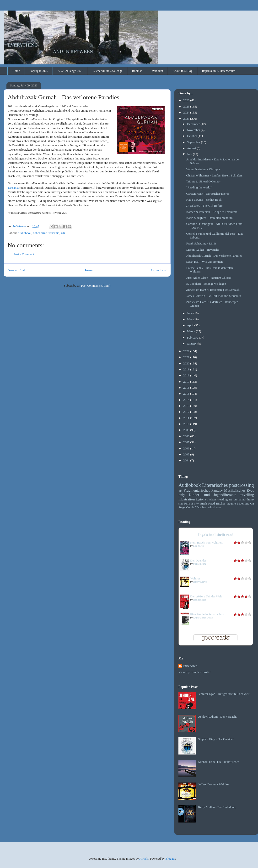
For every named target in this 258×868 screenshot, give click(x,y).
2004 (187, 460)
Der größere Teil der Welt (206, 596)
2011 (187, 418)
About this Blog (182, 71)
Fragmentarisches (197, 490)
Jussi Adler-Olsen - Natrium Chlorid (209, 278)
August (192, 148)
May (190, 319)
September (194, 142)
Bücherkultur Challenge (108, 71)
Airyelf (144, 859)
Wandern (158, 71)
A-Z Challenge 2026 (70, 71)
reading (223, 499)
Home (16, 71)
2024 (187, 112)
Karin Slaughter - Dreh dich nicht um (209, 218)
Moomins (243, 503)
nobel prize (40, 233)
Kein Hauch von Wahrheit (206, 542)
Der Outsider (198, 560)
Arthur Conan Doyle (203, 618)
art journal (235, 499)
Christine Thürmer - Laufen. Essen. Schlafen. (214, 175)
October (192, 136)
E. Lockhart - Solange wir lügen (206, 284)
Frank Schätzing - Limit (201, 243)
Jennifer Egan (200, 600)
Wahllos (195, 578)
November (194, 130)
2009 (187, 430)
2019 (187, 369)
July (190, 154)
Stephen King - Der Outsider (216, 739)
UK (63, 233)
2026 (187, 100)
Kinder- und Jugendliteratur (212, 495)
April (191, 325)
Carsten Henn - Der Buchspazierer (207, 194)
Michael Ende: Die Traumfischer (218, 762)
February (193, 338)
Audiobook (24, 233)
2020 (187, 363)
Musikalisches (235, 490)
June (190, 313)
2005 (187, 454)
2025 (187, 106)
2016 (187, 388)
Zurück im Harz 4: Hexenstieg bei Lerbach (213, 290)
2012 (187, 412)
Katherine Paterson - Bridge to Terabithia (212, 212)
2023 (187, 119)
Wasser (213, 499)
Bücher (220, 503)
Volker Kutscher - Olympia (203, 169)
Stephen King (200, 564)
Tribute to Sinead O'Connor (203, 181)
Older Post (159, 270)
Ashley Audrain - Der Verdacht (217, 717)
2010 (187, 424)
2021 (187, 357)
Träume (231, 503)
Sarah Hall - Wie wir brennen (204, 262)
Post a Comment (24, 254)
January (192, 343)
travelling (247, 495)
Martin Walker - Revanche (203, 250)
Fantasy (217, 490)
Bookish (137, 71)
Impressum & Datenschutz (218, 71)
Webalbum (201, 508)
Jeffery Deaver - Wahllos (214, 784)
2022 (187, 351)
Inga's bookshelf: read (216, 535)
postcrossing (242, 485)
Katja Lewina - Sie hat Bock (204, 200)
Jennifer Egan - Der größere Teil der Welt (224, 694)
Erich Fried (207, 503)
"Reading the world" (199, 187)
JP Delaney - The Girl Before (204, 206)
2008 (187, 436)
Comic (190, 507)
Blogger (170, 859)
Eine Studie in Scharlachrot (207, 614)
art (180, 490)
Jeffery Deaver (200, 582)
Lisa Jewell (199, 546)
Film (187, 503)
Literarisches (215, 485)
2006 (187, 448)
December (194, 124)
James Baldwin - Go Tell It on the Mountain (213, 296)
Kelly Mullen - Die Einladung (217, 807)
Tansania (13, 188)
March (191, 331)
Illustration (187, 499)
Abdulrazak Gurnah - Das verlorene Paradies (214, 256)
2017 (187, 382)
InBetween (190, 666)
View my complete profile (195, 672)
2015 (187, 394)
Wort (218, 508)
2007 (187, 442)
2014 (187, 400)
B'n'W (195, 503)
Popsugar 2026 (39, 71)
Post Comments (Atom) (96, 286)
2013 (187, 406)
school (212, 508)
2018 (187, 375)
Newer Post (16, 270)
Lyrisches (202, 499)
